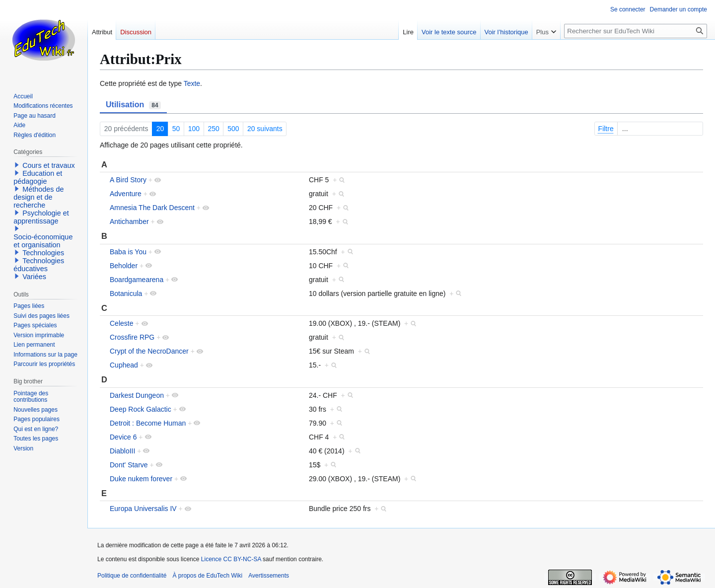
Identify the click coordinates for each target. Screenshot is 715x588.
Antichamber (129, 221)
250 (213, 129)
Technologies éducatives (39, 265)
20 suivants (265, 129)
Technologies (43, 253)
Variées (34, 277)
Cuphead (124, 365)
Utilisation (133, 105)
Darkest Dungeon (137, 395)
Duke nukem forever (141, 479)
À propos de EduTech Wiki (207, 576)
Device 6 (123, 437)
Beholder (124, 266)
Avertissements (269, 576)
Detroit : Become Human (148, 423)
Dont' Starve (129, 465)
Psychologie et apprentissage (41, 217)
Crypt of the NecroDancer (149, 351)
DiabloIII (122, 451)
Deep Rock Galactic (141, 409)
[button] (17, 165)
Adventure (126, 194)
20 (160, 129)
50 (176, 129)
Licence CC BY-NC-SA (231, 559)
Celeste (121, 323)
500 (233, 129)
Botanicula (126, 294)
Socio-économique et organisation (43, 241)
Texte (192, 83)
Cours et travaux (49, 165)
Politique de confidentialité (132, 576)
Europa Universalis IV (143, 509)
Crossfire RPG (132, 337)
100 (194, 129)
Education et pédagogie (38, 177)
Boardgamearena (137, 280)
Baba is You (128, 252)
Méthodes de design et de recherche (38, 197)
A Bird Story (128, 180)
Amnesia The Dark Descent (152, 208)
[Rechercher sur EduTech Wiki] (636, 31)
